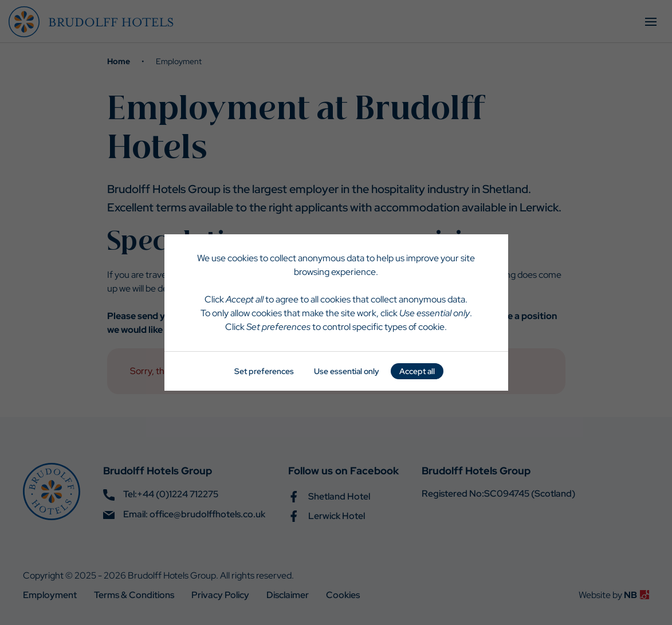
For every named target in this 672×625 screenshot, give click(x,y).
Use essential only (347, 371)
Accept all (417, 371)
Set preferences (264, 371)
